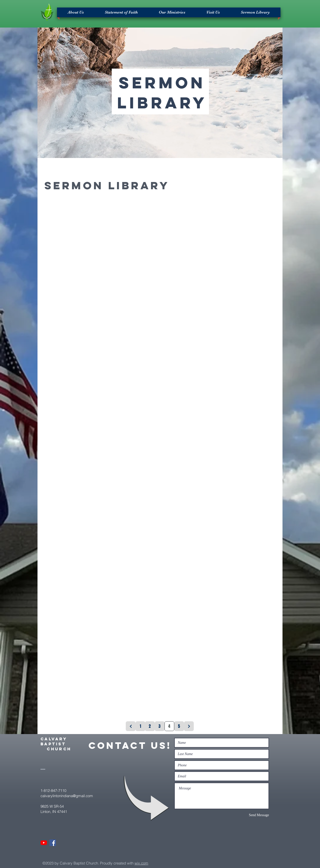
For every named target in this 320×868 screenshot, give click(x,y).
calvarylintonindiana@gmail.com (67, 796)
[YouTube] (44, 843)
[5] (179, 726)
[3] (160, 726)
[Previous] (131, 726)
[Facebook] (53, 843)
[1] (140, 726)
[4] (169, 726)
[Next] (189, 726)
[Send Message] (251, 815)
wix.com (141, 863)
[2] (150, 726)
